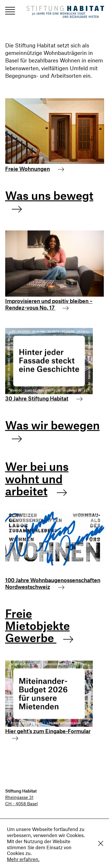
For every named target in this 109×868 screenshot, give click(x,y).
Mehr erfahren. (23, 859)
